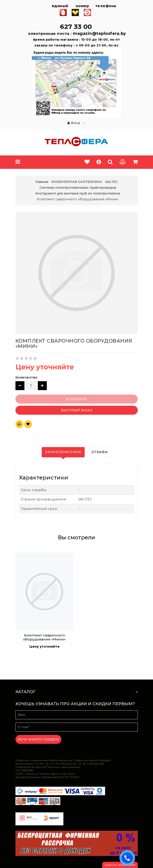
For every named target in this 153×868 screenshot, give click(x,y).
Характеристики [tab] (63, 452)
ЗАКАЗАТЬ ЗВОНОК (128, 858)
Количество (27, 377)
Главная (42, 182)
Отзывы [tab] (100, 452)
